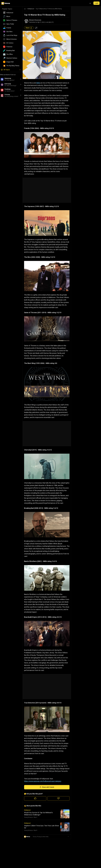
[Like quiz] (35, 798)
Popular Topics (7, 9)
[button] (11, 13)
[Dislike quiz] (58, 798)
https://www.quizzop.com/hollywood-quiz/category (43, 781)
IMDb (38, 83)
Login (96, 3)
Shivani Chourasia (35, 20)
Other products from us (8, 75)
